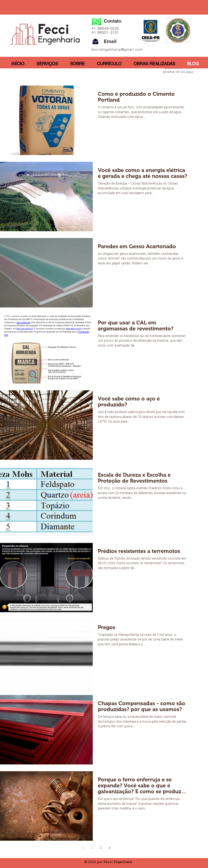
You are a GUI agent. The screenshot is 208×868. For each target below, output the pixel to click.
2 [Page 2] (101, 848)
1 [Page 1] (92, 848)
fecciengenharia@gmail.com (117, 49)
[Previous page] (83, 848)
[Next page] (110, 848)
